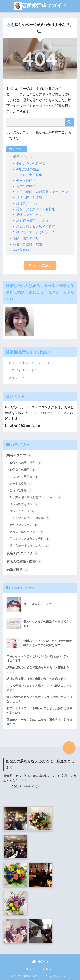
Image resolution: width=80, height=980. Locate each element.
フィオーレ (16, 377)
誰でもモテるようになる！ (36, 232)
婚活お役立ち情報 (29, 198)
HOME (40, 961)
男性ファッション (29, 215)
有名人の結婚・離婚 (28, 244)
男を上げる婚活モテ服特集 (36, 209)
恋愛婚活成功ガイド (40, 6)
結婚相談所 (21, 250)
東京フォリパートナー (25, 370)
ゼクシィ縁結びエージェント (29, 363)
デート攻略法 (26, 181)
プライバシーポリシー (40, 969)
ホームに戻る (40, 265)
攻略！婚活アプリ (26, 239)
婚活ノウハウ (23, 157)
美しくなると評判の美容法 (36, 226)
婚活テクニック (28, 203)
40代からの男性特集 (31, 164)
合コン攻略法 (26, 186)
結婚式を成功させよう (32, 221)
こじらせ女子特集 (29, 175)
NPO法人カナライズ (23, 787)
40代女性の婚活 (28, 169)
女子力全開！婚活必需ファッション (42, 192)
